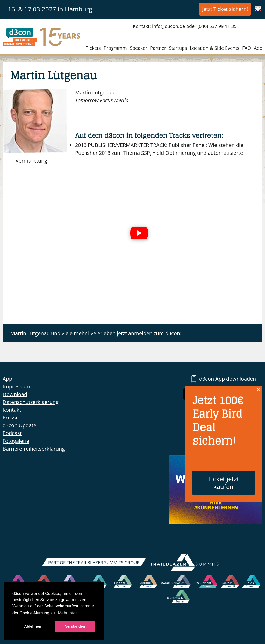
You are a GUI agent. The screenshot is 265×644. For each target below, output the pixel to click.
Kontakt (12, 410)
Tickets (93, 48)
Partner (158, 48)
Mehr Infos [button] (68, 613)
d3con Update (19, 425)
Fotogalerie (16, 441)
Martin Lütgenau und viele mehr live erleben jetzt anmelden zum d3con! (96, 333)
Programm (115, 48)
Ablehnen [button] (33, 626)
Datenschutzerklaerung (31, 402)
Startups (178, 48)
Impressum (16, 386)
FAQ (247, 48)
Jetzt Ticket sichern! (225, 9)
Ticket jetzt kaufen (224, 483)
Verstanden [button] (75, 626)
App (258, 48)
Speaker (138, 48)
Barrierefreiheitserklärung (34, 449)
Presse (11, 418)
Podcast (12, 433)
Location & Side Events (215, 48)
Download (15, 394)
